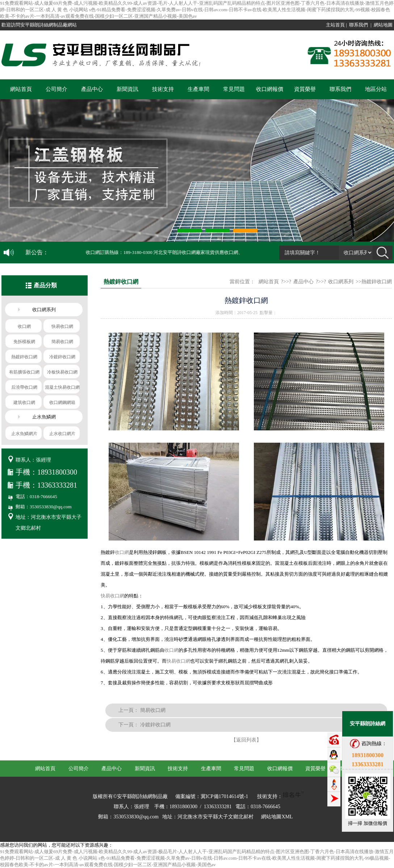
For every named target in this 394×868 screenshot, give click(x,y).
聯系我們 (359, 25)
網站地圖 (383, 25)
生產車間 (198, 89)
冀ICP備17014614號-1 (224, 796)
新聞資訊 (127, 89)
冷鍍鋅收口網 (155, 725)
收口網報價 (270, 89)
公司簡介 (56, 89)
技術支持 (163, 89)
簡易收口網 (153, 710)
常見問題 (234, 89)
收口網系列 (341, 282)
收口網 (122, 552)
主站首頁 (335, 25)
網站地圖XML (277, 817)
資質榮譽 (305, 89)
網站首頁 (21, 89)
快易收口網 (112, 596)
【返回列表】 (246, 740)
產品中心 (92, 89)
